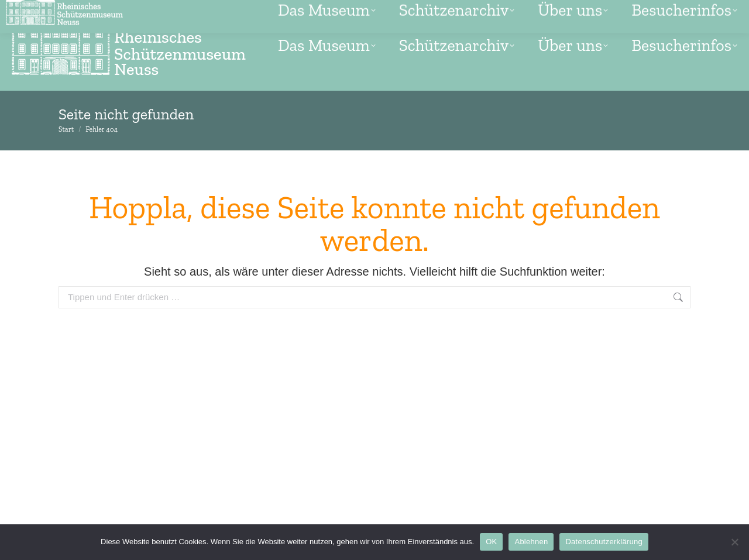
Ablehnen (531, 542)
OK (491, 542)
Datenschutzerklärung (604, 542)
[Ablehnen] (734, 542)
